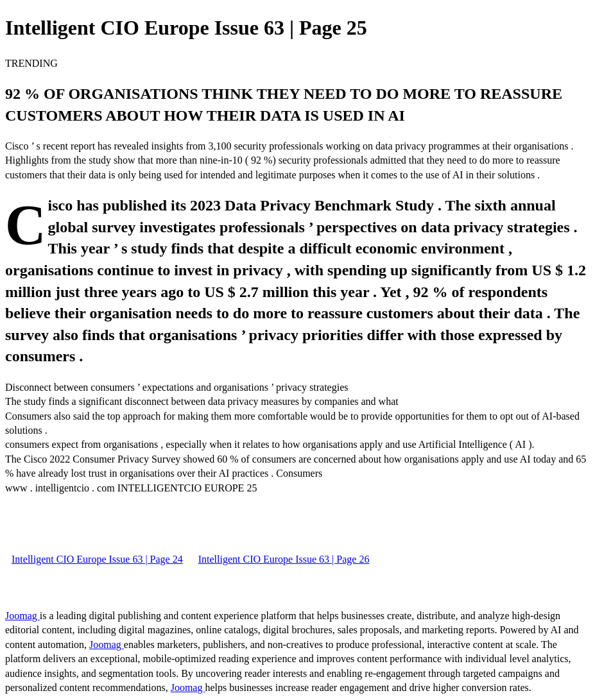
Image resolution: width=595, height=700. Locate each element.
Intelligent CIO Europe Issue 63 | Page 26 (284, 559)
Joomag (22, 616)
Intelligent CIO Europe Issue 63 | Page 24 (97, 559)
